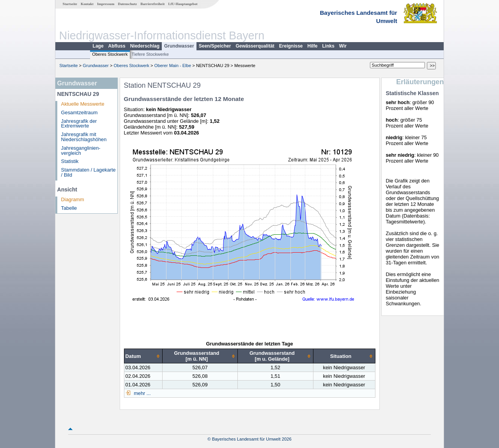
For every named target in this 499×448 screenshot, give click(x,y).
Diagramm (73, 199)
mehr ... (142, 393)
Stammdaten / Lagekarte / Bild (88, 172)
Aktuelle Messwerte (83, 104)
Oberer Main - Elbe (173, 66)
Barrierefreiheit (152, 4)
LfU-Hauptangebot (183, 4)
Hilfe (313, 46)
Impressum (106, 4)
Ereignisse (291, 46)
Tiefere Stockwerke (150, 54)
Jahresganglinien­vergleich (81, 151)
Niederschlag (145, 46)
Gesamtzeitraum (80, 112)
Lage (98, 46)
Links (328, 46)
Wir (343, 46)
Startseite (70, 4)
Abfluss (117, 46)
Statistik (70, 161)
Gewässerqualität (255, 46)
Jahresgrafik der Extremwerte (79, 124)
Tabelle (69, 208)
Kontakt (87, 4)
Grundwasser (179, 46)
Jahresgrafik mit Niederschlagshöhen (84, 137)
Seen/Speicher (215, 46)
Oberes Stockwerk (110, 54)
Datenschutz (128, 4)
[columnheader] (143, 356)
